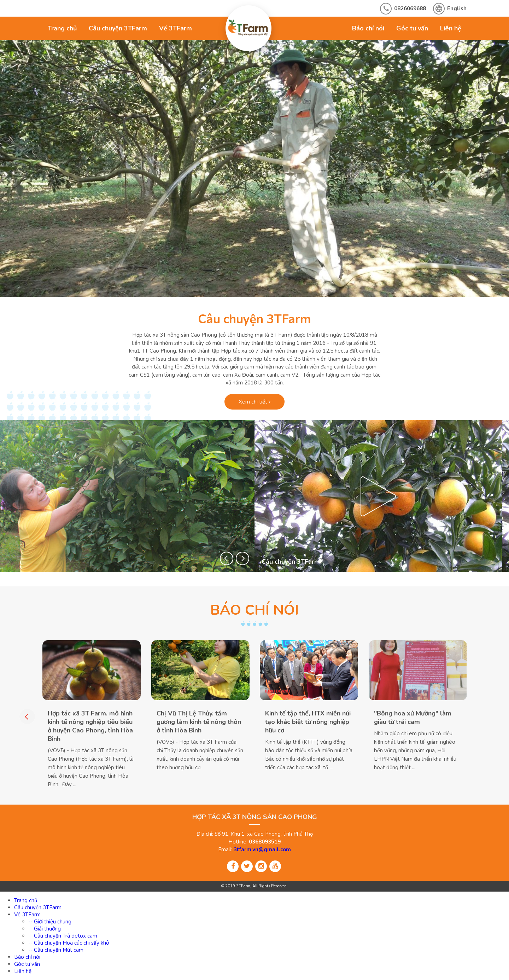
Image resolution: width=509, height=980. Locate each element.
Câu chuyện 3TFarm (118, 28)
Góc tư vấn (412, 28)
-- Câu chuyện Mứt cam (56, 950)
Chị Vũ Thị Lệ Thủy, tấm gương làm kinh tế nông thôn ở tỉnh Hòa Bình (199, 722)
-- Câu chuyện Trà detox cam (63, 936)
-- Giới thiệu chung (50, 922)
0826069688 (410, 8)
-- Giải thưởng (45, 929)
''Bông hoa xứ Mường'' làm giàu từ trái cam (413, 718)
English (457, 8)
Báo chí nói (368, 28)
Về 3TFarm (175, 28)
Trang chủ (62, 28)
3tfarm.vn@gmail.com (262, 849)
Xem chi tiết (255, 402)
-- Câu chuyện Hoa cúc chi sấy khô (69, 943)
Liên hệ (451, 28)
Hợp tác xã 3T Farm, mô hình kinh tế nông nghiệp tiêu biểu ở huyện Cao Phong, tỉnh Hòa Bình (90, 726)
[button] (227, 558)
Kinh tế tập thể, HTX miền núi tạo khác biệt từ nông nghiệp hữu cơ (308, 722)
